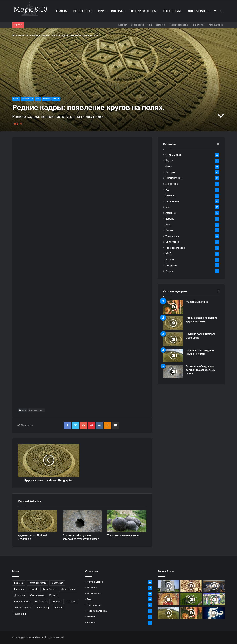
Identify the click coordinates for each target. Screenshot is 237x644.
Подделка (171, 265)
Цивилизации (174, 178)
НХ (167, 190)
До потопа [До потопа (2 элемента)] (19, 595)
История (117, 11)
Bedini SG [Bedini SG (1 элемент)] (19, 583)
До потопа (172, 184)
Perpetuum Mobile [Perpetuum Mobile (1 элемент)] (37, 583)
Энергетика (172, 242)
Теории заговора (143, 11)
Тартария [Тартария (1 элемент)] (71, 602)
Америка (171, 213)
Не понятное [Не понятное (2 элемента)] (41, 602)
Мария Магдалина (197, 302)
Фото (168, 166)
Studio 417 (37, 637)
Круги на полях (36, 410)
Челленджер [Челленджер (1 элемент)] (43, 608)
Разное (46, 99)
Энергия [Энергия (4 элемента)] (59, 608)
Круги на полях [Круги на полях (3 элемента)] (22, 602)
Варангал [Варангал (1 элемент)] (19, 589)
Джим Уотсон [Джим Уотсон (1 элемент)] (49, 589)
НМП (168, 254)
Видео (47, 35)
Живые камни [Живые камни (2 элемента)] (37, 595)
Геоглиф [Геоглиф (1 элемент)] (33, 589)
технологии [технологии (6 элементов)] (20, 614)
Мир (101, 11)
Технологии (172, 11)
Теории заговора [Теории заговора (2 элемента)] (23, 608)
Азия (168, 224)
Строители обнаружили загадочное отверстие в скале (200, 370)
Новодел (171, 195)
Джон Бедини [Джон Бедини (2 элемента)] (68, 589)
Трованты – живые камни (123, 536)
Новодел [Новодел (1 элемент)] (57, 602)
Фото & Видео (198, 11)
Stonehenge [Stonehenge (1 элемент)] (57, 583)
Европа (170, 219)
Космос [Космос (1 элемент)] (53, 595)
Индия (169, 230)
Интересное (82, 11)
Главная (62, 11)
